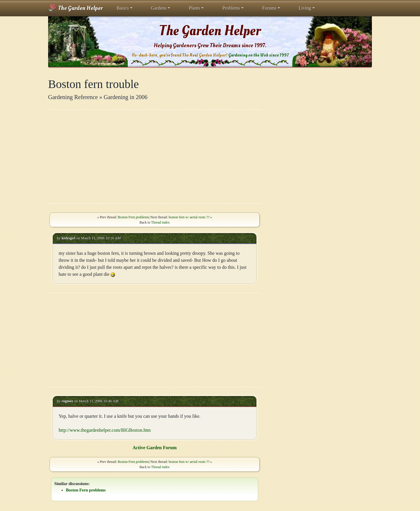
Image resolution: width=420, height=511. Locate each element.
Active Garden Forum (154, 448)
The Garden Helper (75, 8)
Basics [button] (123, 8)
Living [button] (305, 8)
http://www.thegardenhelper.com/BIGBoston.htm (105, 430)
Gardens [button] (159, 8)
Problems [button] (231, 8)
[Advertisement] (155, 157)
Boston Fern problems (133, 217)
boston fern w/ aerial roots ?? (189, 217)
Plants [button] (194, 8)
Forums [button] (269, 8)
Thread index (160, 222)
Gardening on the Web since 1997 (258, 55)
